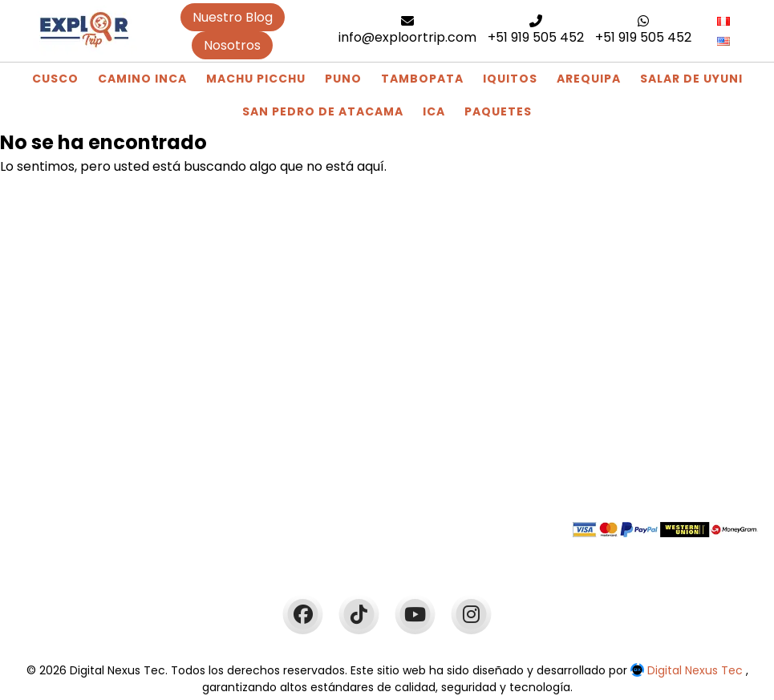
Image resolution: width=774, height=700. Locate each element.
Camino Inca (142, 79)
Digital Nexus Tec (688, 670)
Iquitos (510, 79)
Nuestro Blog (233, 17)
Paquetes (498, 111)
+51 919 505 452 (536, 30)
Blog (230, 364)
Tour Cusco (252, 405)
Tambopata (422, 79)
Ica (434, 111)
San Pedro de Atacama (323, 111)
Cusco (55, 79)
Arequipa (589, 79)
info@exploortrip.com (407, 30)
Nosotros (232, 45)
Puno (343, 79)
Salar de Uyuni (691, 79)
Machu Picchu (256, 79)
